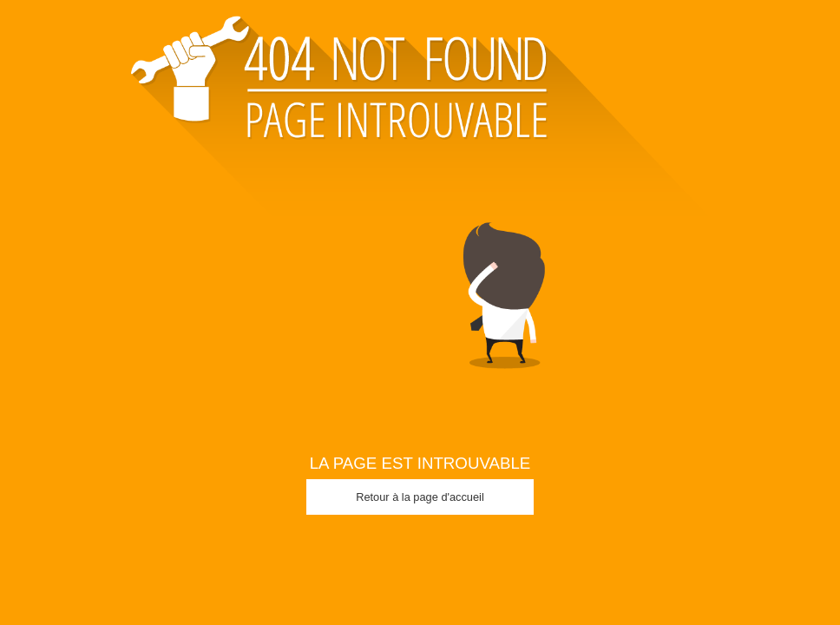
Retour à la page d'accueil (420, 497)
